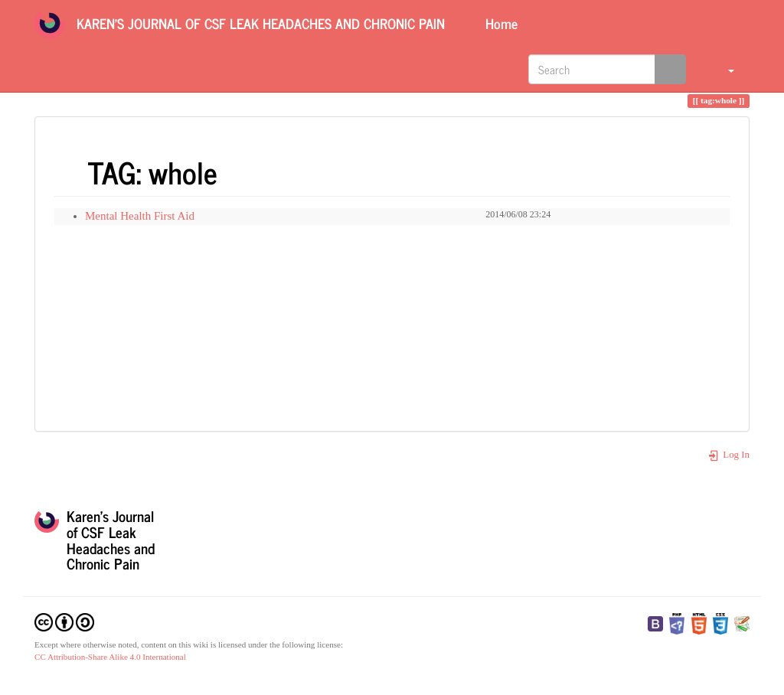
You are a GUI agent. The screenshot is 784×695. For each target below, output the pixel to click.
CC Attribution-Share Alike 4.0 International (110, 657)
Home (500, 23)
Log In (728, 455)
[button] (722, 69)
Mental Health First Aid (140, 216)
